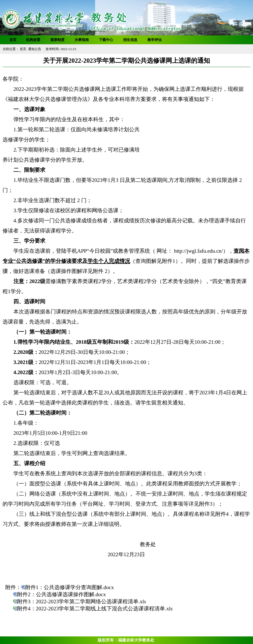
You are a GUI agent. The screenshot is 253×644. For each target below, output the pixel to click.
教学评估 (155, 40)
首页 (13, 40)
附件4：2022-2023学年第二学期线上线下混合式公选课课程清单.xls (95, 609)
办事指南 (82, 40)
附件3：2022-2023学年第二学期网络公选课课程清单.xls (82, 602)
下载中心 (106, 40)
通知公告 (35, 49)
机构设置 (33, 40)
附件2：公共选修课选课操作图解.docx (62, 594)
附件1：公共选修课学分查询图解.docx (70, 587)
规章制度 (57, 40)
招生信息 (130, 40)
